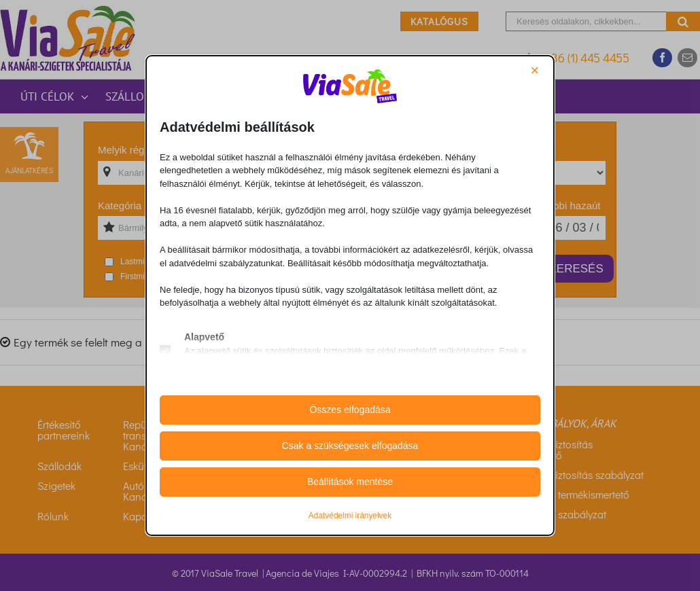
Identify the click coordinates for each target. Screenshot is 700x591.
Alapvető (204, 337)
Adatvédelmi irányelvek (350, 516)
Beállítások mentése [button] (350, 482)
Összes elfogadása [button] (350, 410)
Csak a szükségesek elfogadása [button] (350, 446)
